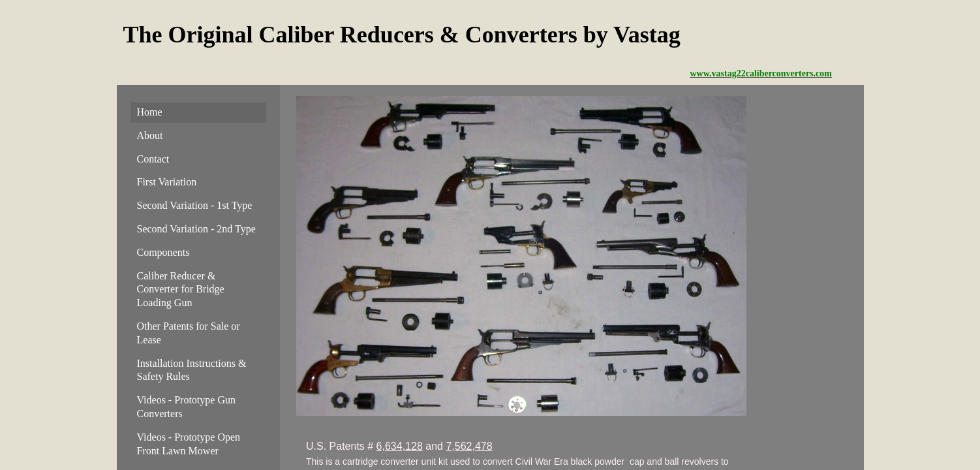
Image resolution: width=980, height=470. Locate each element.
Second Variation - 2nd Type (196, 229)
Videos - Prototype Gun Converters (186, 407)
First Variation (167, 182)
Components (163, 252)
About (150, 135)
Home (150, 112)
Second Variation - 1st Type (195, 205)
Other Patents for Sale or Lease (189, 333)
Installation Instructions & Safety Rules (192, 370)
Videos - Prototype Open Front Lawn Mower (189, 444)
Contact (153, 159)
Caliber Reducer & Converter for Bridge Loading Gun (181, 290)
